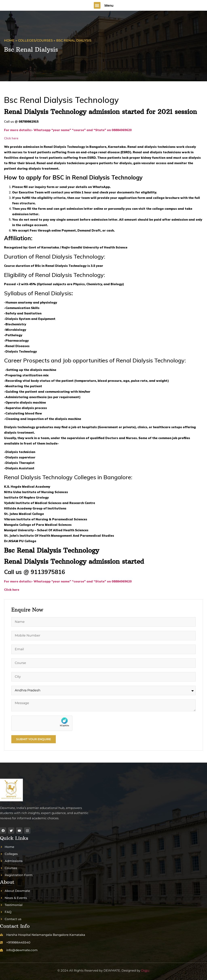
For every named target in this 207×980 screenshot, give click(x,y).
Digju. (145, 970)
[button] (97, 5)
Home (9, 40)
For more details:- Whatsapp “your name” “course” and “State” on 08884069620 (68, 581)
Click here (11, 138)
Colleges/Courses (35, 40)
